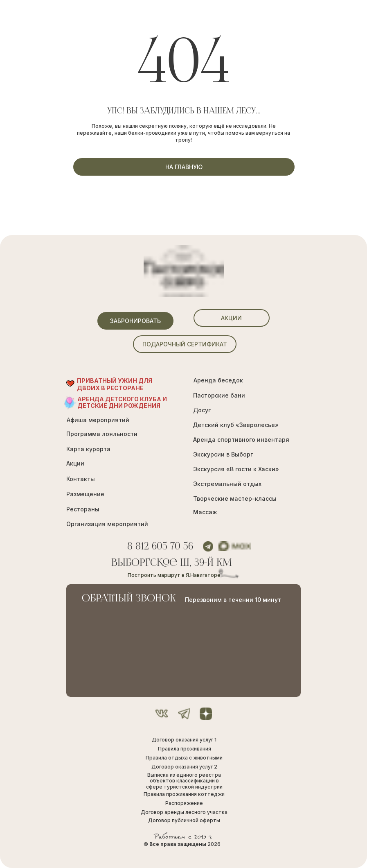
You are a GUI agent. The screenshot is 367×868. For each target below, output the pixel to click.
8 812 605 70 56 (160, 547)
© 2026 (182, 844)
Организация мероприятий (107, 524)
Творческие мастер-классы (235, 498)
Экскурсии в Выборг (223, 454)
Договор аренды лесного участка (184, 812)
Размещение (85, 494)
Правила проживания (185, 749)
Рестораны (83, 509)
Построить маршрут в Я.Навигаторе (174, 575)
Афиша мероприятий (98, 420)
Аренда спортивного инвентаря (241, 440)
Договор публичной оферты (184, 820)
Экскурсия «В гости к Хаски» (236, 469)
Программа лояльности (102, 434)
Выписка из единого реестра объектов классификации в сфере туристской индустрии (184, 781)
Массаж (205, 512)
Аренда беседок (218, 380)
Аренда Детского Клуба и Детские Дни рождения (122, 402)
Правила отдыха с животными (184, 758)
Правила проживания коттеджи (184, 794)
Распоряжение (184, 803)
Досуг (202, 410)
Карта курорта (88, 449)
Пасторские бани (219, 395)
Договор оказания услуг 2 (184, 767)
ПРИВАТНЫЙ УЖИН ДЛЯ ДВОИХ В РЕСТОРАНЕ (115, 384)
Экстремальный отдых (227, 484)
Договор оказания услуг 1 (184, 740)
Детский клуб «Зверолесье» (236, 425)
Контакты (81, 479)
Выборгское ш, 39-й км (172, 563)
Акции (75, 463)
